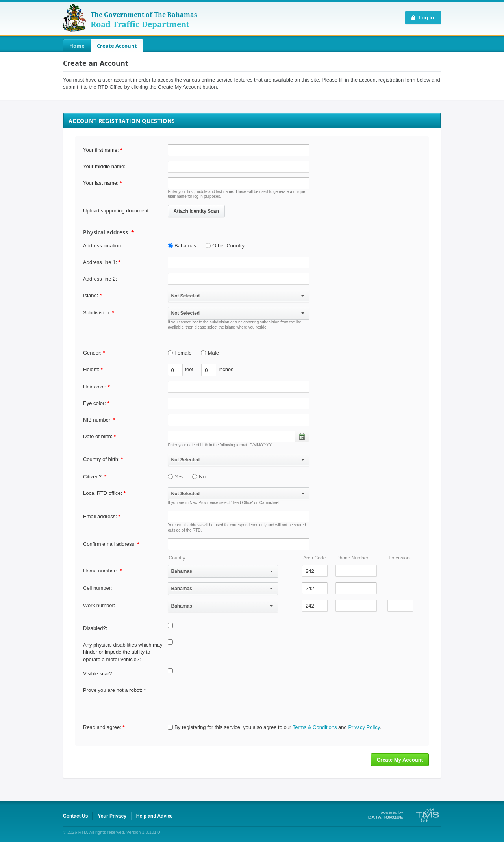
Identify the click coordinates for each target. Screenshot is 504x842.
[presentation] (228, 700)
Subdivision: (97, 313)
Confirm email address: (111, 544)
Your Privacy (112, 816)
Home (77, 46)
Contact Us (75, 816)
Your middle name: (104, 166)
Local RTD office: (104, 493)
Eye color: (96, 403)
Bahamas (182, 246)
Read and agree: (104, 727)
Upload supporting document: (117, 211)
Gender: (94, 353)
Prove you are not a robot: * (114, 690)
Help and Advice (155, 816)
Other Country (225, 246)
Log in (426, 18)
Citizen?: (95, 477)
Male (210, 353)
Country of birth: (103, 459)
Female (180, 353)
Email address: (102, 516)
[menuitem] (77, 46)
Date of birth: (99, 436)
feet (189, 369)
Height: (91, 369)
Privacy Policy (364, 727)
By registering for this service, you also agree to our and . (274, 727)
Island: (91, 295)
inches (226, 369)
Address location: (103, 246)
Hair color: (96, 387)
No (199, 477)
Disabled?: (95, 628)
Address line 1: (100, 262)
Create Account (117, 46)
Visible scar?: (98, 674)
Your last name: (103, 183)
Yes (175, 477)
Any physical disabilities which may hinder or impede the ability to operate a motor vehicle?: (123, 652)
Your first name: (103, 150)
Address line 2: (100, 279)
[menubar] (103, 46)
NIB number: (99, 420)
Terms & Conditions (315, 727)
